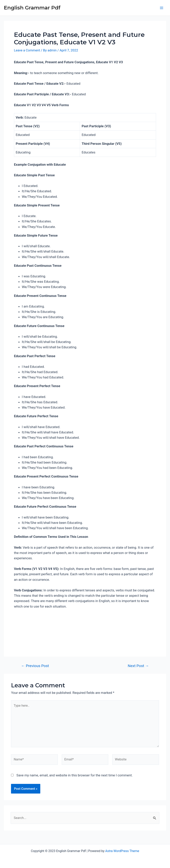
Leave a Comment (27, 50)
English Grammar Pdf (32, 8)
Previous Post (35, 666)
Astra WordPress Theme (122, 851)
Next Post (138, 666)
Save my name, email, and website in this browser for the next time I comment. (75, 777)
